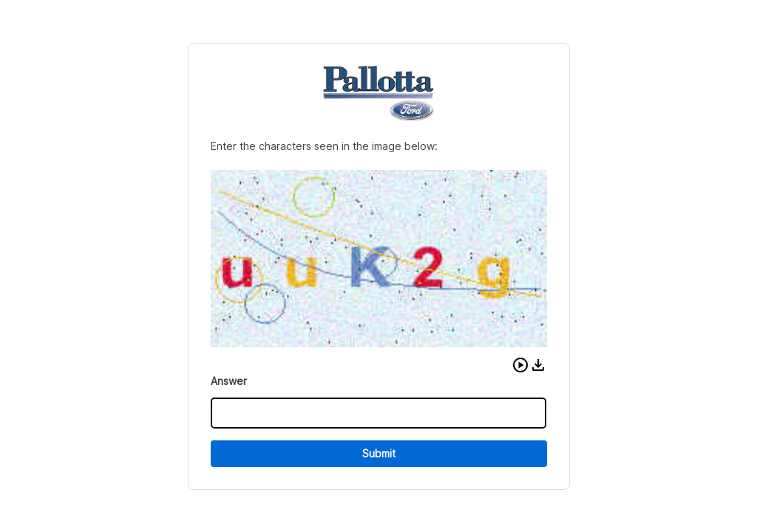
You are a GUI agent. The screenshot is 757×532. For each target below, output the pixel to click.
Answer (229, 381)
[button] (520, 365)
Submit (379, 453)
